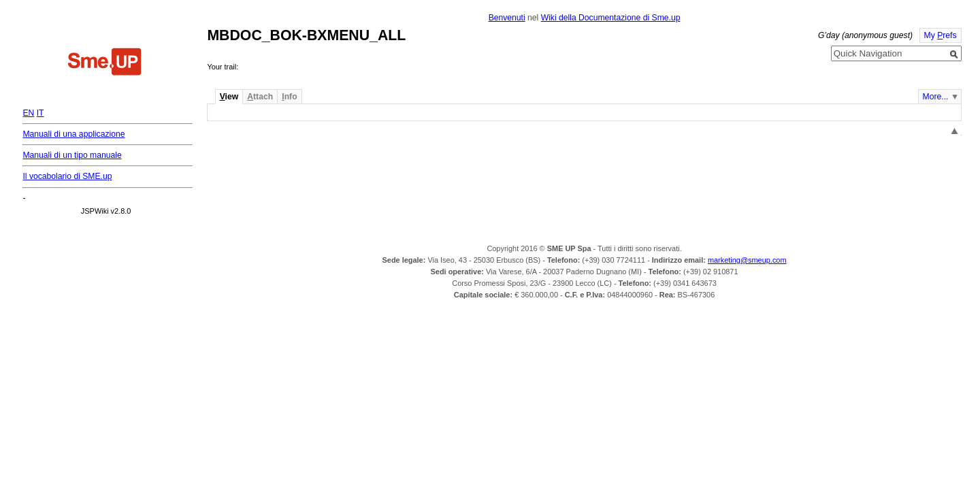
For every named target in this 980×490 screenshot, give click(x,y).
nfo (289, 97)
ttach (260, 97)
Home (105, 63)
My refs (941, 35)
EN (28, 113)
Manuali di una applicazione (73, 134)
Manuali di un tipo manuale (72, 155)
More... (936, 97)
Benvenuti (507, 18)
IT (40, 113)
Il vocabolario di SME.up (67, 176)
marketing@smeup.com (747, 260)
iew (229, 97)
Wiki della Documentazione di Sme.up (611, 18)
